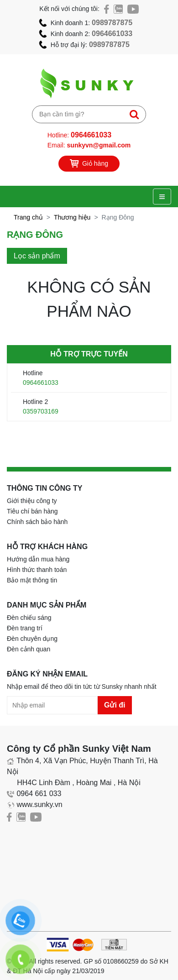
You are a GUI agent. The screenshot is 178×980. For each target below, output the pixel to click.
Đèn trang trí (25, 628)
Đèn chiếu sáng (29, 618)
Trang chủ (28, 217)
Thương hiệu (72, 217)
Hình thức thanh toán (37, 570)
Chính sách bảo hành (37, 522)
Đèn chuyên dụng (32, 639)
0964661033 (112, 34)
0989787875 (112, 23)
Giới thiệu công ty (32, 501)
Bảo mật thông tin (32, 580)
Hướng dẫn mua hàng (38, 559)
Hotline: (79, 135)
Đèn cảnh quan (29, 649)
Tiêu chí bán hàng (32, 511)
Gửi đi (115, 705)
